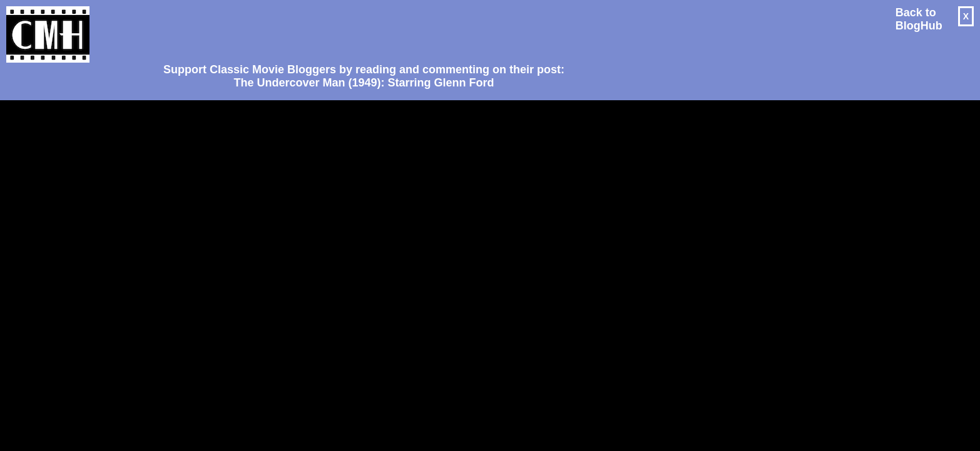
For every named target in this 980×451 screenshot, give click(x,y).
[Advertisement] (359, 29)
